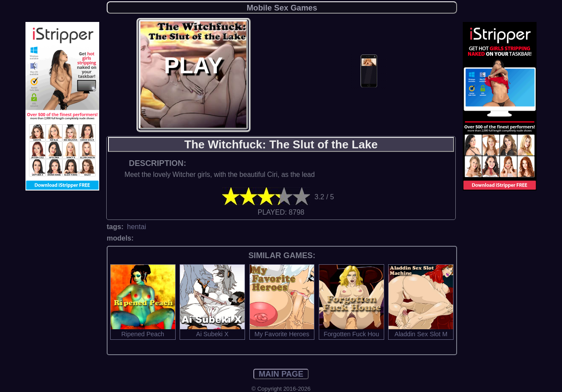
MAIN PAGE (281, 374)
